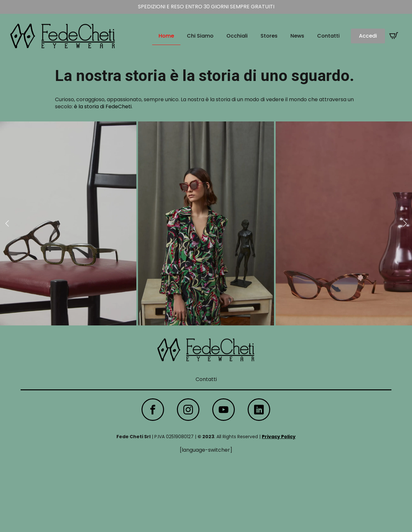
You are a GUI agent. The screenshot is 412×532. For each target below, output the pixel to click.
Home (166, 36)
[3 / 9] (344, 223)
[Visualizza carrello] (394, 36)
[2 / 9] (206, 223)
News (297, 36)
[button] (7, 224)
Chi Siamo (200, 36)
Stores (269, 36)
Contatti (328, 36)
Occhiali (237, 36)
